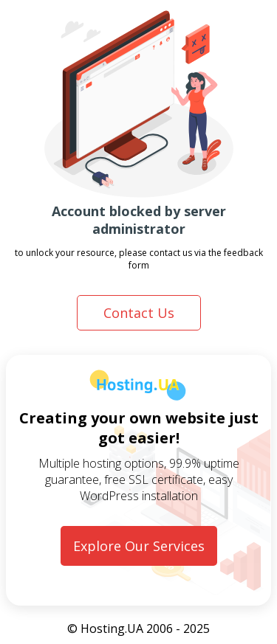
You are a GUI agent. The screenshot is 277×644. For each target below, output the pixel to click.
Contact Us (139, 313)
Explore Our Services (139, 546)
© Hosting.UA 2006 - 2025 (138, 629)
